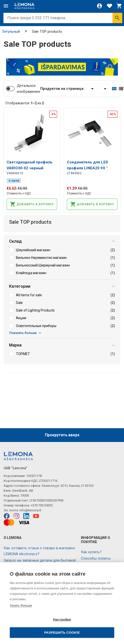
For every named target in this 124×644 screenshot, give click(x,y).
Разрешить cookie (62, 633)
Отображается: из (25, 103)
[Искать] (117, 18)
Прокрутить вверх (62, 435)
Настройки (62, 620)
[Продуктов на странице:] (91, 89)
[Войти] (99, 6)
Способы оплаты (96, 558)
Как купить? (91, 552)
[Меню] (6, 6)
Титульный (11, 31)
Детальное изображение (29, 89)
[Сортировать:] (104, 89)
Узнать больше (21, 605)
